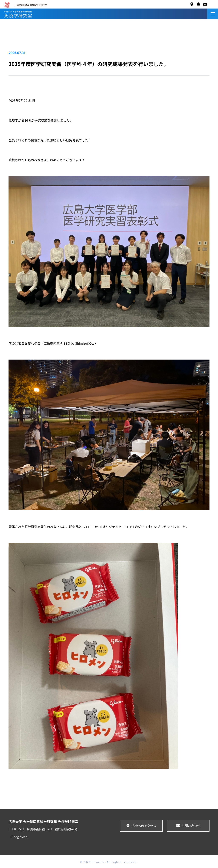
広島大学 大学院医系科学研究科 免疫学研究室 (43, 822)
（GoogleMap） (19, 837)
